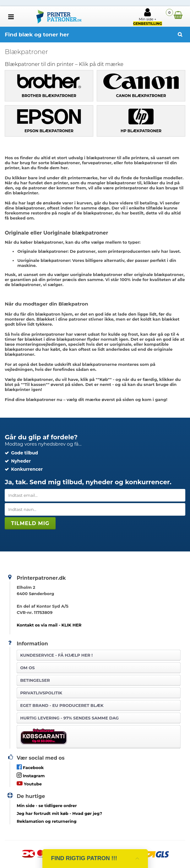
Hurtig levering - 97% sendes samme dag (69, 718)
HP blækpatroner (141, 131)
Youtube (29, 783)
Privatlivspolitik (41, 693)
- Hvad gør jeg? (59, 813)
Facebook (30, 767)
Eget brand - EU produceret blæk (62, 705)
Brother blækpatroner (49, 96)
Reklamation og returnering (47, 821)
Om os (27, 668)
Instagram (31, 775)
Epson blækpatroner (49, 131)
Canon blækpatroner (141, 96)
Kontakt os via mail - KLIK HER (49, 625)
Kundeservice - (56, 655)
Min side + (148, 17)
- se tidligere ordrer (47, 806)
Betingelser (35, 680)
